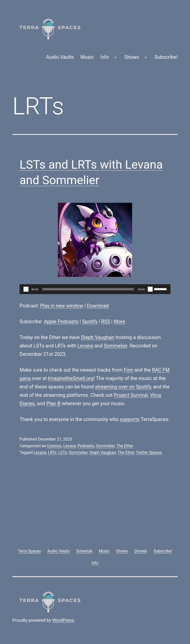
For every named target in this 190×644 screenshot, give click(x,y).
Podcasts (86, 446)
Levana (85, 346)
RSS (106, 322)
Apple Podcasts (61, 322)
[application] (95, 289)
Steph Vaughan (98, 337)
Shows (132, 57)
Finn (128, 370)
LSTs (63, 453)
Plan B (54, 403)
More (119, 322)
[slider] (88, 289)
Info (105, 57)
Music (87, 57)
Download (98, 306)
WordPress (63, 620)
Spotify (90, 322)
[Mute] (150, 289)
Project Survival (131, 395)
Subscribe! (166, 57)
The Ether (125, 446)
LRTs (52, 453)
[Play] (26, 289)
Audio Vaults (60, 57)
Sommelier (115, 346)
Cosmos (54, 446)
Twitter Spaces (149, 453)
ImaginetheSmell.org (71, 378)
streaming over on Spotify (123, 387)
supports (130, 419)
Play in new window (62, 306)
